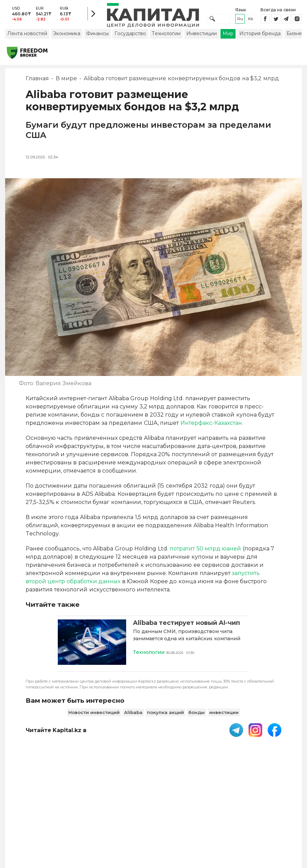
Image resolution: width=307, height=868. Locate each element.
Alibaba (133, 714)
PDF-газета (101, 811)
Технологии (166, 35)
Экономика (67, 35)
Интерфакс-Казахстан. (212, 425)
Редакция (275, 808)
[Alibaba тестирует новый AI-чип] (92, 645)
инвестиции (224, 714)
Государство (130, 35)
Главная (37, 80)
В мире (66, 80)
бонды (197, 714)
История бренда (260, 35)
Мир (228, 35)
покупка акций (165, 714)
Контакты (196, 808)
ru (240, 20)
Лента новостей (27, 35)
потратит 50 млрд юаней (206, 550)
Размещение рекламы (232, 811)
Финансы (97, 35)
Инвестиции (202, 35)
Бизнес (296, 35)
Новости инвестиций (94, 714)
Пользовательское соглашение (144, 811)
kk (251, 20)
